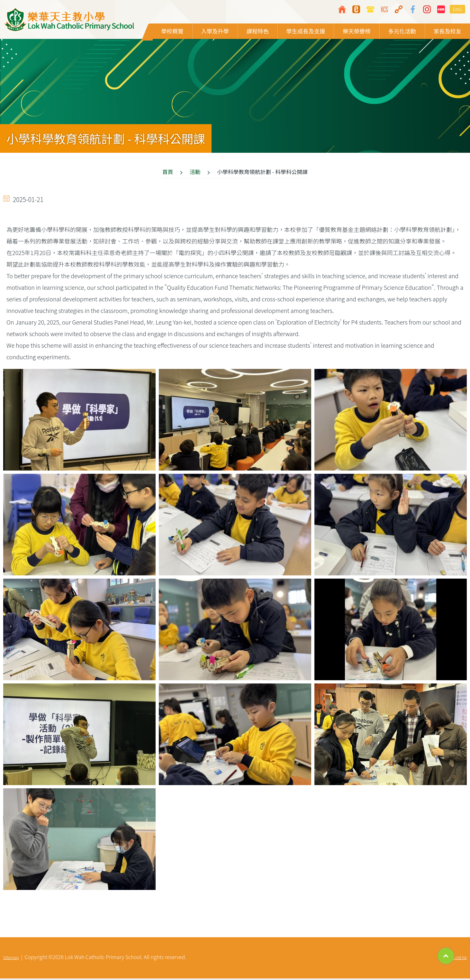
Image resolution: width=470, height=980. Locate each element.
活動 (195, 173)
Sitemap (11, 959)
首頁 (168, 173)
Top (446, 956)
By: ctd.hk (458, 959)
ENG (457, 9)
